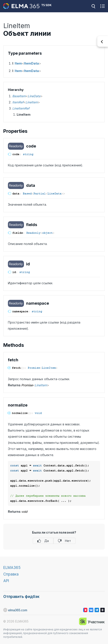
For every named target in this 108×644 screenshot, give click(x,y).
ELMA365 (12, 568)
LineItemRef (21, 108)
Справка (11, 574)
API (6, 581)
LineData (34, 96)
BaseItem (19, 96)
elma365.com (15, 610)
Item (18, 63)
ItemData (31, 63)
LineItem (32, 102)
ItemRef (18, 102)
